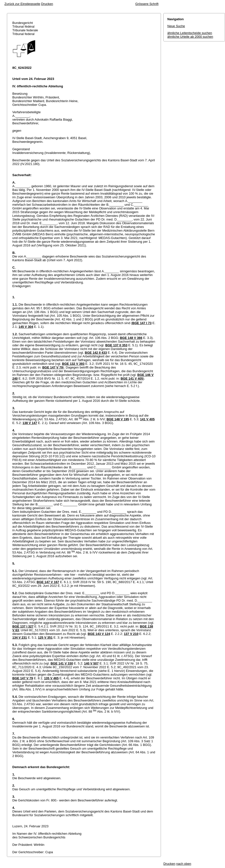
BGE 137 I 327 (23, 626)
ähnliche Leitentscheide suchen (190, 33)
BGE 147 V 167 (48, 582)
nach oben (184, 864)
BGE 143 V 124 (99, 634)
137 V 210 (131, 634)
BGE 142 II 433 (96, 353)
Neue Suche (176, 26)
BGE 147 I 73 (142, 323)
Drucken (47, 4)
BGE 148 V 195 (118, 419)
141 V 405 (147, 419)
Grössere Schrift (147, 4)
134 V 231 (20, 637)
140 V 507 (91, 663)
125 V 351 (45, 637)
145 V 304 (26, 327)
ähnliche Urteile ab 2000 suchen (190, 37)
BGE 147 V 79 (52, 367)
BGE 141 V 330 (62, 663)
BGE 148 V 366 (131, 338)
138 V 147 (30, 423)
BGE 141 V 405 (132, 379)
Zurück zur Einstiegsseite (22, 4)
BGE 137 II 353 (116, 345)
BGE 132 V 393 (73, 364)
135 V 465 (51, 678)
